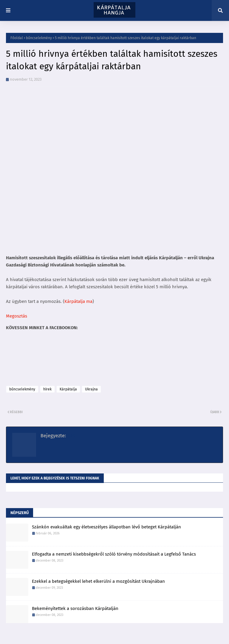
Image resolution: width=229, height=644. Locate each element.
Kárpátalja (68, 389)
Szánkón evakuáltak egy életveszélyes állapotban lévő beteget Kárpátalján (106, 527)
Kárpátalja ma (78, 301)
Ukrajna (91, 389)
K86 (71, 436)
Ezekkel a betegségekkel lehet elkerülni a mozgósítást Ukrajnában (98, 581)
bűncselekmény (39, 38)
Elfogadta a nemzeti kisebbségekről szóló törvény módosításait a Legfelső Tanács (114, 554)
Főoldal (17, 38)
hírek (47, 389)
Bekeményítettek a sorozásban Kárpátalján (75, 608)
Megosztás (17, 316)
